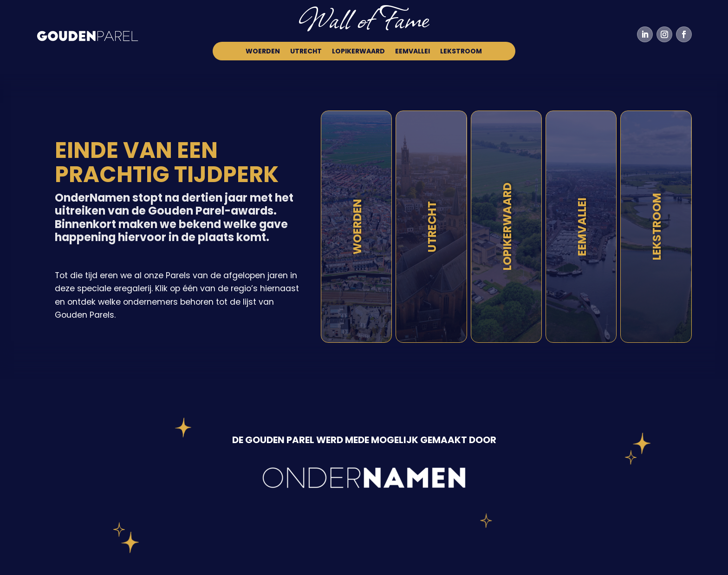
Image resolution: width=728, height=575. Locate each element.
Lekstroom (461, 52)
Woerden (263, 52)
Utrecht (306, 52)
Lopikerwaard (358, 52)
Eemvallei (413, 52)
